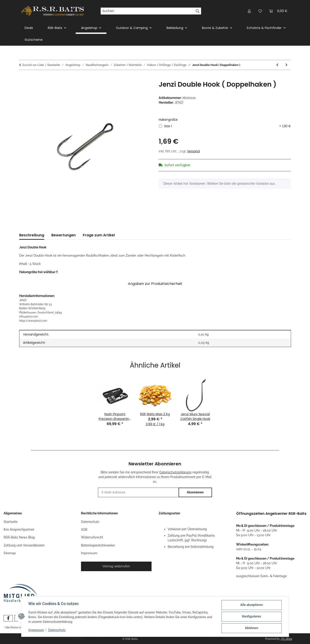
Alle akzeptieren (251, 605)
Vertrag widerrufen (116, 566)
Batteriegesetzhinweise (98, 545)
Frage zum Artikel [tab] (99, 235)
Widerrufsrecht (92, 537)
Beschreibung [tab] (32, 235)
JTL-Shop (286, 639)
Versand (193, 151)
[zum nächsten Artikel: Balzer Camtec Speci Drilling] (286, 65)
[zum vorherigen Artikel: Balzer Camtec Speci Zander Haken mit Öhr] (277, 65)
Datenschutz (57, 630)
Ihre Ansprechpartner (19, 530)
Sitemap (10, 553)
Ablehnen (251, 628)
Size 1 (228, 126)
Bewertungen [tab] (63, 235)
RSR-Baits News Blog (19, 537)
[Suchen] (147, 11)
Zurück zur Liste (33, 65)
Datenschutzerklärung (175, 472)
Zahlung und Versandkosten (24, 545)
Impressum (36, 630)
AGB (84, 530)
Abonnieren (195, 492)
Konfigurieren (251, 617)
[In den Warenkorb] (23, 78)
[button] (250, 11)
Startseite (11, 522)
